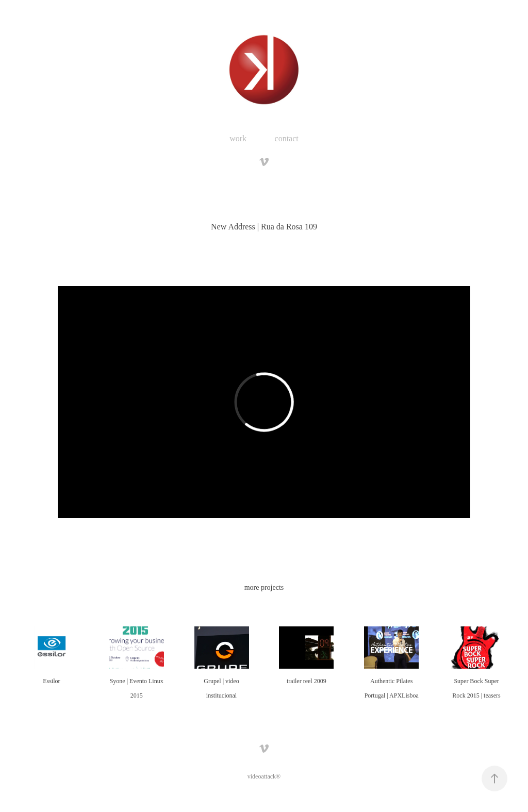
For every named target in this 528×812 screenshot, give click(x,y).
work (238, 138)
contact (287, 138)
